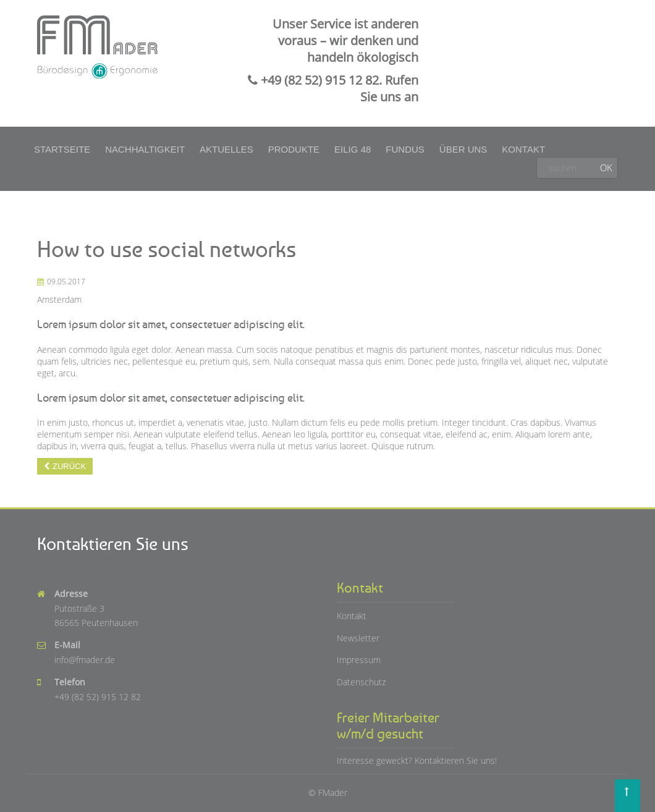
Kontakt (523, 149)
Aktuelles (226, 149)
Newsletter (358, 638)
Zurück (69, 466)
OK (606, 167)
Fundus (405, 149)
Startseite (62, 149)
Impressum (359, 660)
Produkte (294, 149)
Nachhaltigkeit (145, 149)
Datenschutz (361, 682)
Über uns (463, 149)
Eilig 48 (353, 149)
